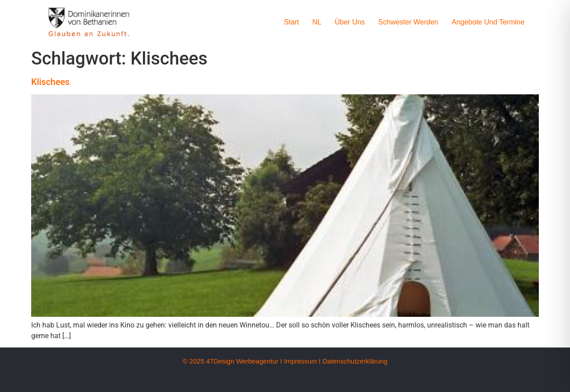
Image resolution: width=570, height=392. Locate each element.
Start (292, 22)
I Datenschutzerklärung (353, 361)
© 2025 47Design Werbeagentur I (232, 361)
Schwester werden (408, 22)
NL (317, 22)
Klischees (50, 82)
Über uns (350, 22)
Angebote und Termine (488, 22)
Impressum (300, 361)
